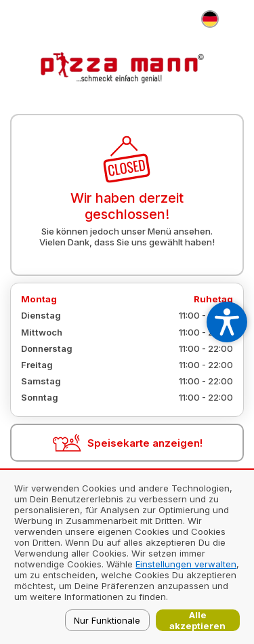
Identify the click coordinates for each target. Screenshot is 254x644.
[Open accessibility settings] (227, 322)
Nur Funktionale (107, 620)
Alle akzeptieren (197, 620)
